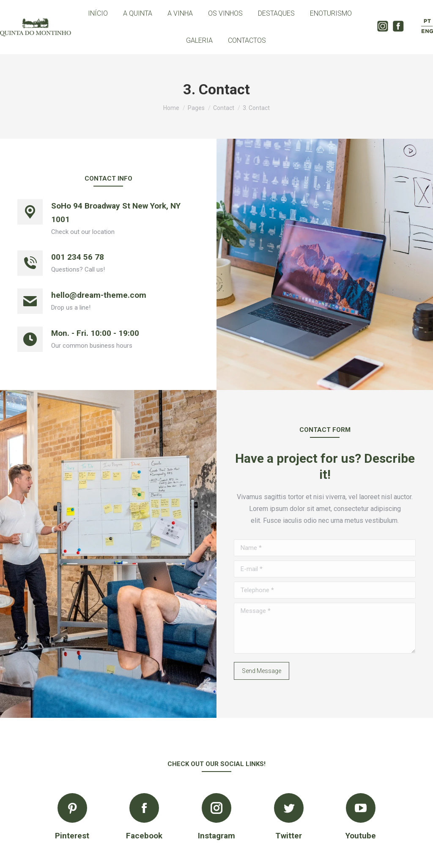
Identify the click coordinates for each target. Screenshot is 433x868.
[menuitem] (98, 14)
